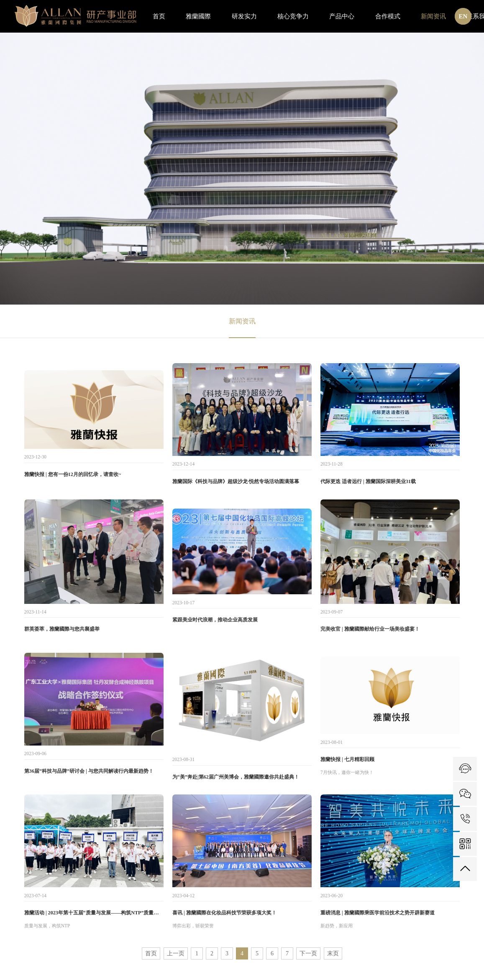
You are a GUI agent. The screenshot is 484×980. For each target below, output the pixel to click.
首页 (151, 953)
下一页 (308, 953)
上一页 (176, 953)
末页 (333, 953)
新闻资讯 (242, 321)
